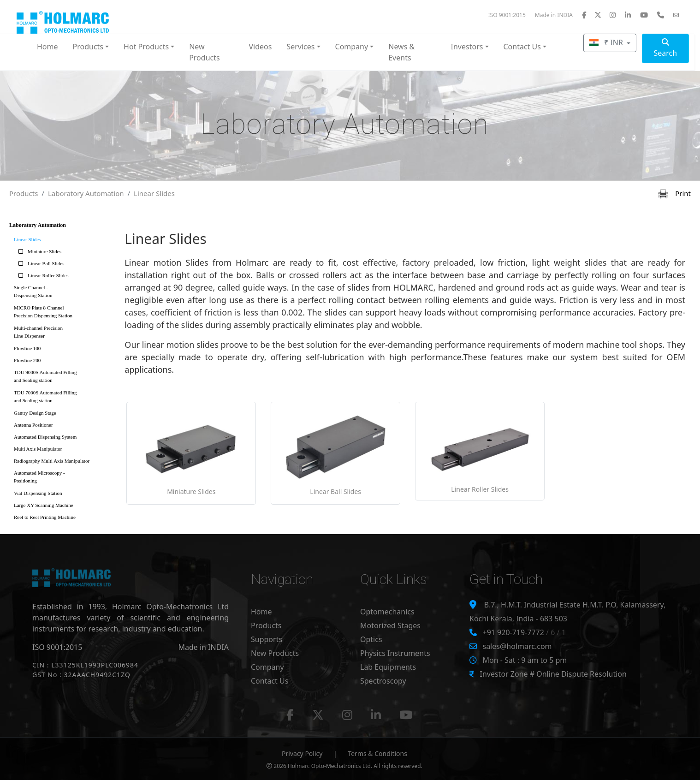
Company (267, 667)
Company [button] (352, 47)
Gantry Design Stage (35, 413)
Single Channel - (64, 293)
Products (24, 193)
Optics (371, 639)
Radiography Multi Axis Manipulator (52, 461)
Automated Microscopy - (64, 479)
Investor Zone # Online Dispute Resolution (553, 674)
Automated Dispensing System (45, 437)
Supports (267, 639)
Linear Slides (154, 193)
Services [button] (300, 47)
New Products (205, 52)
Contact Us (270, 681)
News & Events (401, 52)
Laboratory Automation (86, 193)
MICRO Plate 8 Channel (64, 313)
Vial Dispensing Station (38, 493)
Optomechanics (387, 612)
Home (47, 47)
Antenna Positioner (33, 425)
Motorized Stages (390, 625)
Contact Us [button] (522, 47)
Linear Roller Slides (41, 275)
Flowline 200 (27, 360)
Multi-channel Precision (64, 334)
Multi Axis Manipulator (38, 449)
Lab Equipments (388, 667)
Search (665, 48)
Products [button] (88, 47)
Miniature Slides (38, 251)
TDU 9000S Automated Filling (64, 378)
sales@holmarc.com (517, 646)
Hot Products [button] (146, 47)
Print (674, 193)
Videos (260, 47)
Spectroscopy (383, 681)
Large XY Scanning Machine (44, 505)
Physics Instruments (395, 653)
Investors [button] (467, 47)
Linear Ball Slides (39, 263)
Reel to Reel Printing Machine (45, 517)
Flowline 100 (27, 348)
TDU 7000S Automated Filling (64, 398)
